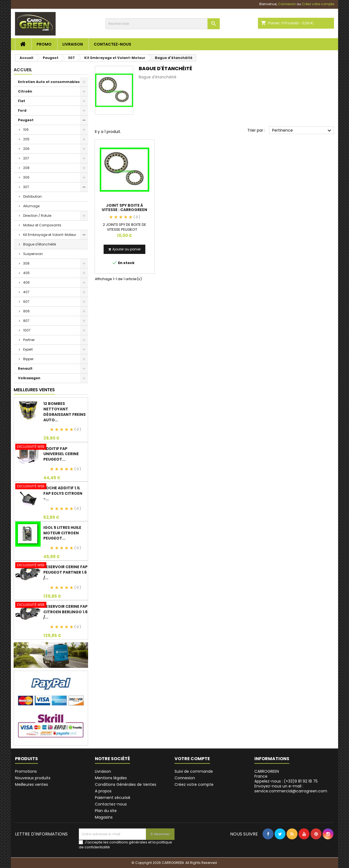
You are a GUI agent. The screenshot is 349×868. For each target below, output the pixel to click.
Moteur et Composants (42, 225)
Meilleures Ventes (34, 390)
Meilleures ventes (31, 784)
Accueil (23, 70)
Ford (22, 110)
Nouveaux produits (33, 778)
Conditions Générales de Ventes (126, 784)
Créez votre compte (194, 784)
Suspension (33, 254)
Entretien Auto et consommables (49, 82)
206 (26, 149)
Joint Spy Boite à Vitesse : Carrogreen (124, 208)
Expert (28, 349)
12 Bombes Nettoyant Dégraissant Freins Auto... (64, 412)
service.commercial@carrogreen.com (122, 4)
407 (26, 292)
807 (26, 321)
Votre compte (192, 759)
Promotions (26, 771)
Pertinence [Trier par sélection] (302, 131)
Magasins (104, 817)
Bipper (28, 359)
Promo (44, 44)
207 (26, 158)
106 (26, 130)
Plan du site (106, 811)
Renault (25, 368)
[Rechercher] (162, 24)
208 (26, 168)
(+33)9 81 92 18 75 (53, 4)
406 (26, 282)
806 (26, 311)
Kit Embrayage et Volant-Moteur (50, 235)
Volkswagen (29, 378)
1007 (27, 330)
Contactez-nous (112, 44)
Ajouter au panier (124, 249)
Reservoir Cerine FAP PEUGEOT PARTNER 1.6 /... (65, 572)
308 (26, 263)
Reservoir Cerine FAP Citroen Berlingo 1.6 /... (65, 612)
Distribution (32, 196)
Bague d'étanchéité (40, 244)
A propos (103, 791)
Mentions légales (111, 778)
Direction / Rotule (37, 216)
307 (26, 187)
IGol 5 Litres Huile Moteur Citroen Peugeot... (62, 533)
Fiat (22, 101)
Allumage (31, 206)
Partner (29, 340)
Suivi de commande (194, 771)
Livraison (73, 44)
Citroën (25, 91)
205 (26, 139)
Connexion (185, 778)
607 (26, 302)
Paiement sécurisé (113, 798)
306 (26, 177)
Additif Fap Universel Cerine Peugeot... (61, 454)
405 (26, 273)
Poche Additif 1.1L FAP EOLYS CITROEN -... (63, 493)
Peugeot (26, 120)
